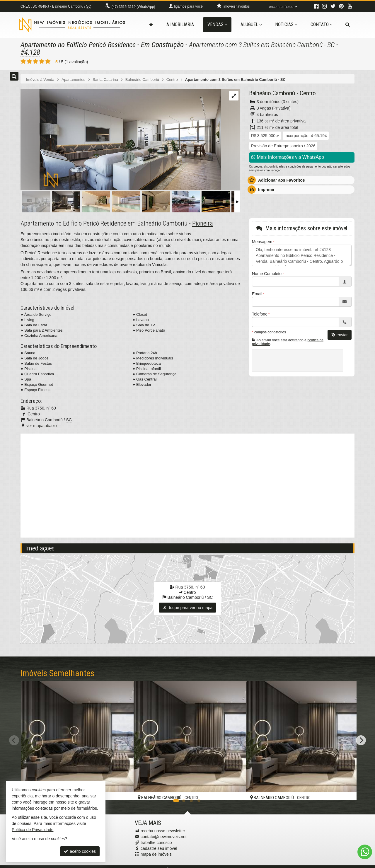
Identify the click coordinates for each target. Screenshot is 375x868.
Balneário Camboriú (272, 93)
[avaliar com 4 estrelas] (42, 61)
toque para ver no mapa (188, 607)
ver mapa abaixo (42, 425)
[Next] (361, 740)
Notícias (286, 24)
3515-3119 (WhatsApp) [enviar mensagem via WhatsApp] (133, 7)
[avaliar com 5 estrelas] (48, 61)
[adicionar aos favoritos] (123, 790)
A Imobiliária (180, 24)
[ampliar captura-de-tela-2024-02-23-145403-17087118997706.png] (121, 140)
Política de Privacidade (33, 830)
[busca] (348, 25)
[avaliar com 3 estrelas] (36, 61)
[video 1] (187, 485)
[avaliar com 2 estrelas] (29, 61)
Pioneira (203, 223)
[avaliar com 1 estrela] (23, 61)
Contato (321, 24)
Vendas (217, 24)
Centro (308, 93)
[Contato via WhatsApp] (365, 852)
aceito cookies (80, 851)
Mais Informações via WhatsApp (288, 157)
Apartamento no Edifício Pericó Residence (80, 45)
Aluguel (251, 24)
